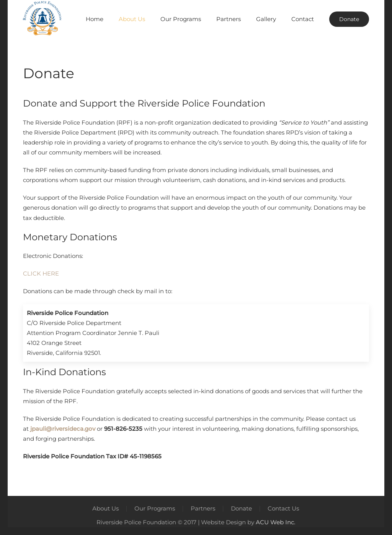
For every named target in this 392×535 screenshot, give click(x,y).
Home (95, 19)
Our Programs (154, 508)
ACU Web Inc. (275, 522)
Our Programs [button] (181, 19)
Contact (303, 19)
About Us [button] (132, 19)
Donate (349, 19)
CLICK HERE (41, 273)
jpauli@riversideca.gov (63, 429)
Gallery (266, 19)
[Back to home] (42, 19)
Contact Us (283, 508)
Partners (229, 19)
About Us (105, 508)
